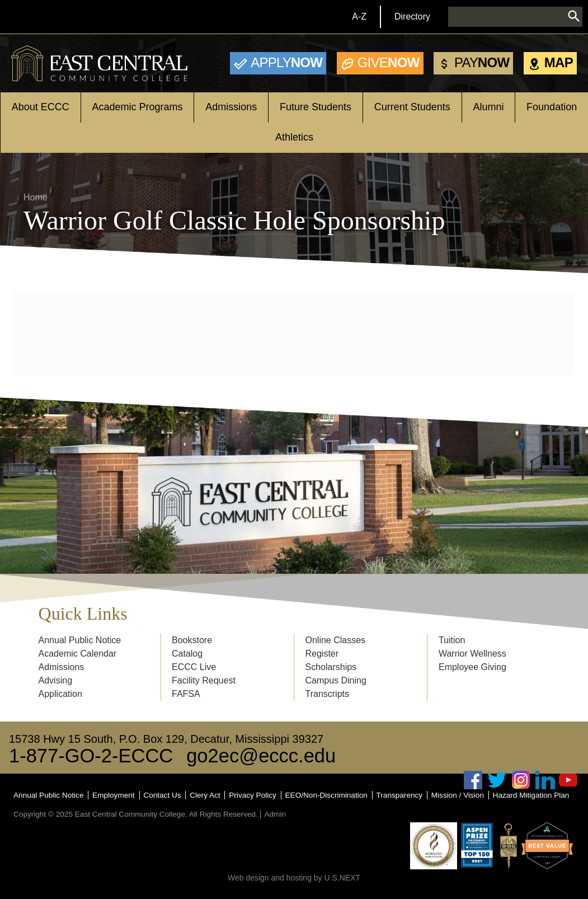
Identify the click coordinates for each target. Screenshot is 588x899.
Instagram (521, 780)
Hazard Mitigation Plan (531, 795)
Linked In (545, 780)
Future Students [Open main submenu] (316, 107)
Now (286, 62)
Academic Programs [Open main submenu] (138, 107)
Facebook (473, 780)
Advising (55, 680)
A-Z (359, 17)
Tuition (452, 640)
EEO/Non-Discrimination (326, 795)
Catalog (187, 654)
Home (36, 197)
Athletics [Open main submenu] (294, 137)
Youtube (568, 780)
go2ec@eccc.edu (261, 756)
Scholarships (331, 667)
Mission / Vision (458, 795)
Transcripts (327, 694)
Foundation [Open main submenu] (552, 107)
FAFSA (186, 694)
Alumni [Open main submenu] (488, 107)
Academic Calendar (78, 654)
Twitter (497, 780)
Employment (114, 795)
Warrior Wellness (472, 654)
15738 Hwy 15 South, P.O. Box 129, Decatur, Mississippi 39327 (166, 739)
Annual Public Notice (80, 640)
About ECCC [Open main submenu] (41, 107)
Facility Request (204, 680)
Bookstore (192, 640)
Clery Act (205, 795)
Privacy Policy (253, 795)
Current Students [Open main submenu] (412, 107)
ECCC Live (194, 667)
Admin (275, 814)
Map (559, 62)
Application (60, 694)
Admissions (62, 667)
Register (322, 654)
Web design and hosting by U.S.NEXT (294, 878)
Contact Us (162, 795)
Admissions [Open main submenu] (231, 107)
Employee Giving (472, 667)
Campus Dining (335, 680)
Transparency (400, 795)
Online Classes (335, 640)
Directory (412, 17)
